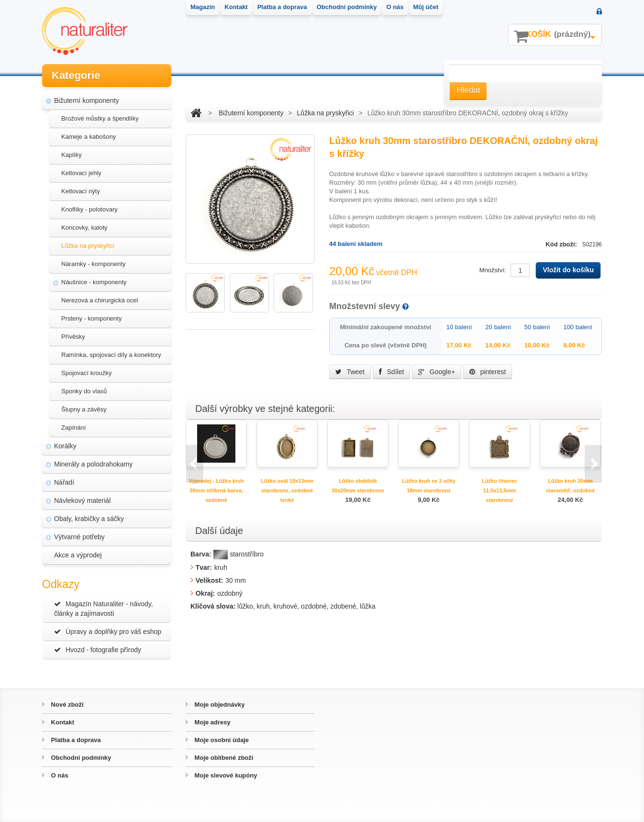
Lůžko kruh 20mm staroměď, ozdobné (570, 486)
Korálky (65, 446)
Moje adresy (212, 722)
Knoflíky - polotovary (89, 209)
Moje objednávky (219, 705)
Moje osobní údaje (221, 740)
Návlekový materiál (82, 500)
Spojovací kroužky (87, 373)
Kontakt (62, 722)
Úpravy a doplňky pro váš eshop (108, 632)
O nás (59, 775)
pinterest (488, 372)
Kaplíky (72, 155)
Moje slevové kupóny (225, 775)
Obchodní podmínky (80, 758)
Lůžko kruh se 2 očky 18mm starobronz (428, 486)
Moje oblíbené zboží (223, 758)
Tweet (350, 372)
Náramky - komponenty (93, 264)
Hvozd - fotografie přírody (98, 650)
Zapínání (73, 428)
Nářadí (64, 482)
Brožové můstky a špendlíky (100, 118)
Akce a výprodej (78, 555)
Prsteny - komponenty (91, 318)
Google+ (437, 372)
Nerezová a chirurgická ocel (100, 300)
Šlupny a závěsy (84, 409)
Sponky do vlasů (84, 391)
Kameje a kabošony (89, 137)
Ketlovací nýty (81, 191)
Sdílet (392, 372)
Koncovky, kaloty (84, 228)
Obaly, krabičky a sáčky (89, 519)
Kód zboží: (562, 244)
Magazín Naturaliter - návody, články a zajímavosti (104, 609)
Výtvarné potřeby (79, 537)
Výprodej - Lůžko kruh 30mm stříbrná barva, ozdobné (216, 490)
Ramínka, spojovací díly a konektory (111, 355)
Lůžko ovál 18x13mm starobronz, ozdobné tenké (287, 490)
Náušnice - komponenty (94, 282)
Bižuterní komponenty (86, 100)
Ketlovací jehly (81, 173)
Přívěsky (73, 337)
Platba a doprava (75, 740)
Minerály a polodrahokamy (93, 464)
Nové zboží (67, 705)
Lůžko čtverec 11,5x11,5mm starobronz (499, 490)
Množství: (493, 270)
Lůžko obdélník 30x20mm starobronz (358, 486)
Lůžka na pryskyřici (88, 246)
